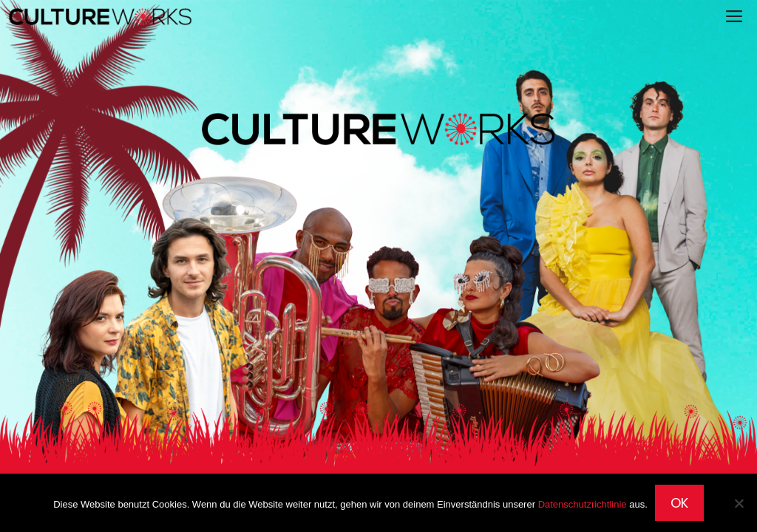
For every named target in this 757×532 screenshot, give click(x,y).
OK (679, 503)
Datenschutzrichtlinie (583, 504)
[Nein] (739, 503)
